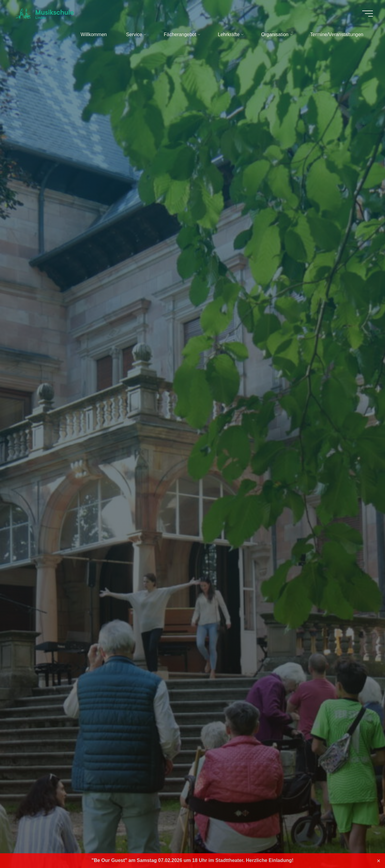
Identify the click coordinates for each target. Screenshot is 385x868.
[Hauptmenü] (368, 14)
